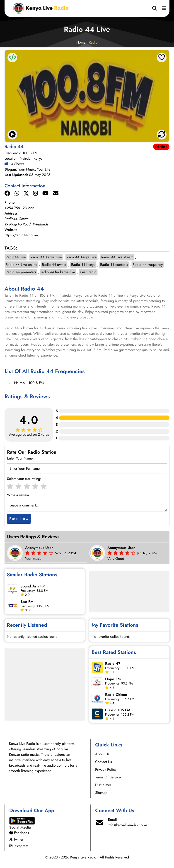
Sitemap (101, 793)
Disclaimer (103, 785)
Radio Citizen (116, 695)
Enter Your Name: (20, 458)
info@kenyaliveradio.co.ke (127, 825)
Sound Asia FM (33, 586)
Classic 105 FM (118, 710)
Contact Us (103, 762)
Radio (93, 42)
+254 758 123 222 (19, 208)
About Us (102, 754)
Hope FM (113, 679)
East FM (27, 602)
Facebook (19, 833)
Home (81, 42)
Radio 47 (113, 664)
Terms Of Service (108, 777)
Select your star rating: (24, 479)
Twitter (16, 839)
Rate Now (19, 519)
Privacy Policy (106, 769)
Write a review (18, 495)
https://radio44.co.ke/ (22, 235)
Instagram (19, 846)
